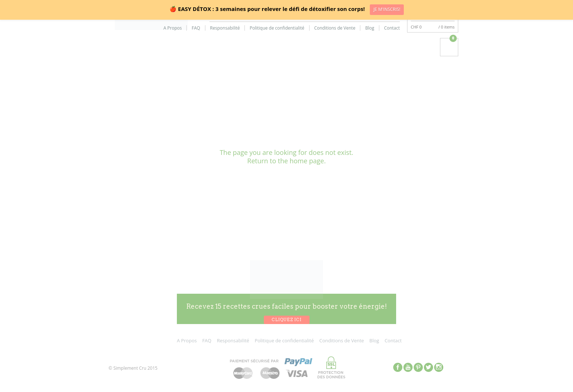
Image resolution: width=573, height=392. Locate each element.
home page (307, 161)
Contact (392, 28)
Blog (370, 28)
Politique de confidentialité (277, 28)
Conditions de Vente (335, 28)
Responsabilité (225, 28)
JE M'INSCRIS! (387, 9)
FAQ (196, 28)
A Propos (172, 28)
